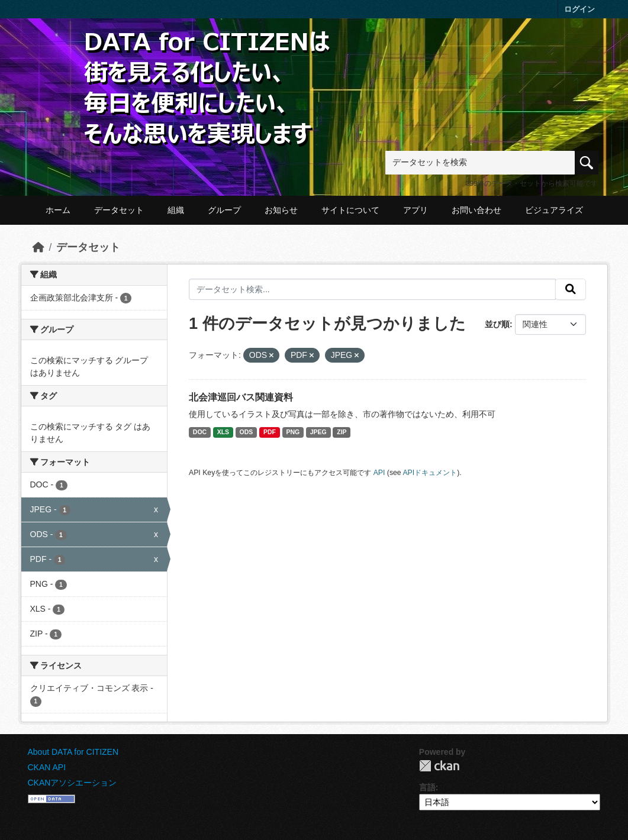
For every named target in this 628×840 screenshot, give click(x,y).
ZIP (342, 432)
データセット (119, 210)
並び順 (497, 324)
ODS (247, 432)
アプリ (416, 210)
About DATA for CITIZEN (73, 752)
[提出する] (571, 289)
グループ (224, 210)
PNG (293, 432)
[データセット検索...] (372, 289)
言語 (427, 787)
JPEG (318, 432)
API (379, 473)
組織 (176, 210)
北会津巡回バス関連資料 (241, 397)
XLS (223, 432)
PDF (270, 432)
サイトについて (350, 210)
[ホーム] (38, 247)
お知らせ (281, 210)
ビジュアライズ (554, 210)
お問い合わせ (476, 210)
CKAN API (47, 767)
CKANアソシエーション (73, 783)
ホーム (58, 210)
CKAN (439, 766)
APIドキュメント (430, 473)
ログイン (579, 9)
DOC (200, 432)
